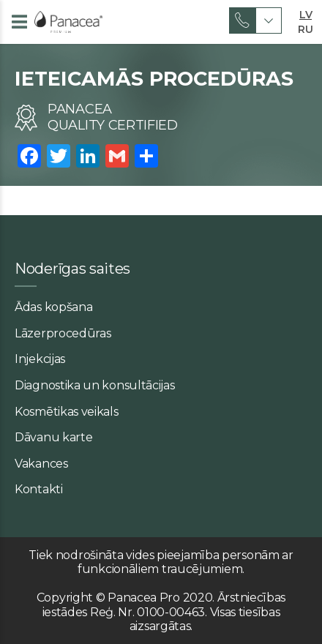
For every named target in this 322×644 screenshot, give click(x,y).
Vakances (41, 464)
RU (305, 28)
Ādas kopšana (53, 307)
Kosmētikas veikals (67, 412)
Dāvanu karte (53, 437)
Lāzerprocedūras (63, 333)
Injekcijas (40, 359)
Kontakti (39, 489)
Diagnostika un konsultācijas (95, 385)
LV (306, 13)
